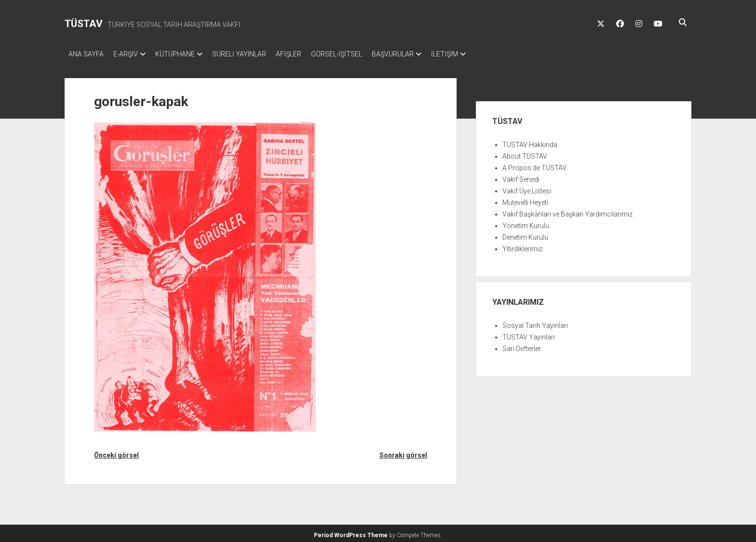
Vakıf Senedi (521, 176)
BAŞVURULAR (422, 54)
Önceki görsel (116, 452)
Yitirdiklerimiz (522, 246)
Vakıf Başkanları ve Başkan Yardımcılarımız (567, 211)
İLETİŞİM (478, 54)
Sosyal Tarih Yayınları (535, 323)
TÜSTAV (84, 24)
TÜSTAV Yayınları (529, 334)
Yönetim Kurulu (526, 223)
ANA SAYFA (86, 54)
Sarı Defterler (522, 346)
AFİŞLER (308, 54)
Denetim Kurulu (525, 234)
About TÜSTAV (525, 153)
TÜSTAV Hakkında (530, 142)
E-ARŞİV (130, 54)
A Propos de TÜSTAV (534, 165)
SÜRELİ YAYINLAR (254, 54)
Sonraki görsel (403, 452)
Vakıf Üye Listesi (527, 188)
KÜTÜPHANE (185, 54)
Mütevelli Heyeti (525, 200)
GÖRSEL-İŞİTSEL (361, 54)
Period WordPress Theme (351, 532)
